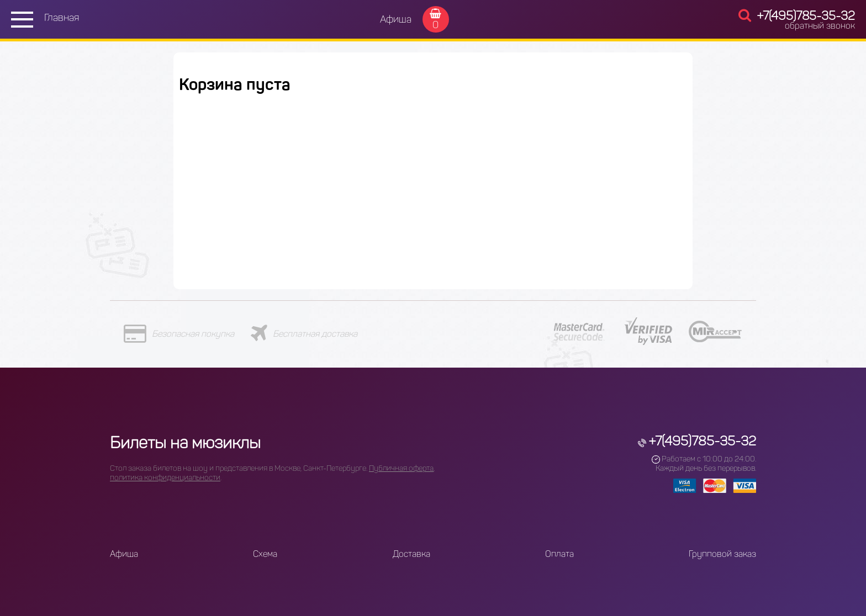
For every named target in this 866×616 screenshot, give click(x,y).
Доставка (411, 554)
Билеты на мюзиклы (185, 443)
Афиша (396, 19)
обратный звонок (820, 26)
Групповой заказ (722, 554)
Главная (62, 18)
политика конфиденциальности (165, 478)
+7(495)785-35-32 (806, 16)
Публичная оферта (401, 468)
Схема (265, 554)
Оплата (559, 554)
